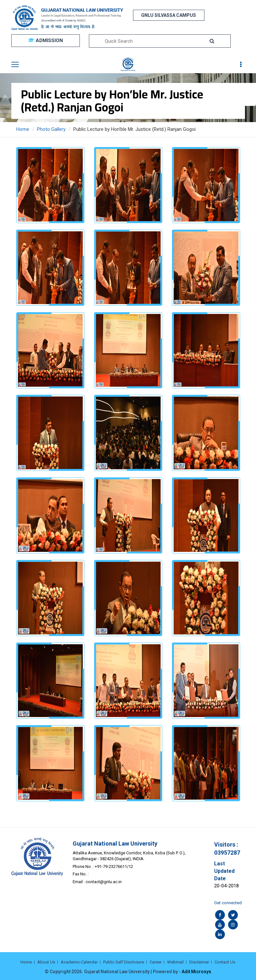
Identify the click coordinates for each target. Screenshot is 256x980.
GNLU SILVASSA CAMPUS (169, 15)
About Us (46, 962)
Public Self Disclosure (124, 962)
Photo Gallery (51, 129)
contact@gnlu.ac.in (104, 882)
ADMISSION (46, 40)
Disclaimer (199, 962)
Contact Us (225, 962)
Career (156, 962)
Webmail (175, 962)
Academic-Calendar (79, 962)
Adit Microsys (196, 972)
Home (23, 129)
